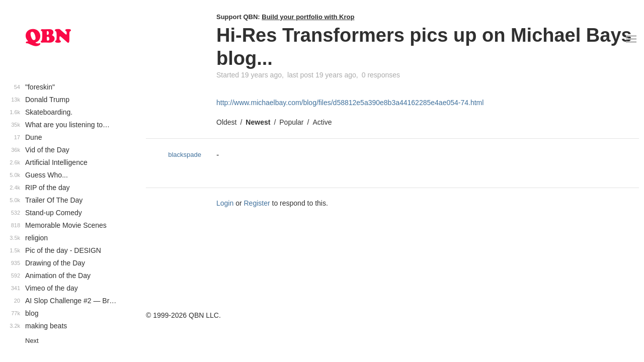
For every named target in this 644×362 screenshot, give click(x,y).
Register (257, 203)
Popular (291, 122)
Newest (258, 122)
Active (322, 122)
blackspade (185, 155)
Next (32, 341)
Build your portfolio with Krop (308, 17)
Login (225, 203)
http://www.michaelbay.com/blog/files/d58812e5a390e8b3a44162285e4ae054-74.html (350, 103)
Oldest (226, 122)
